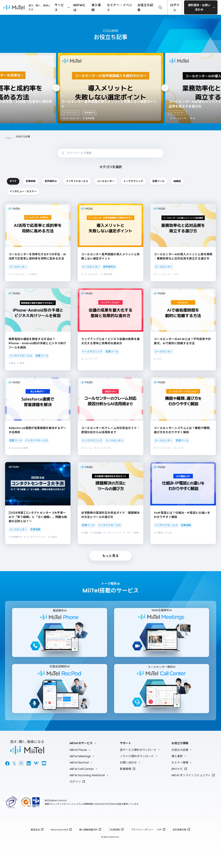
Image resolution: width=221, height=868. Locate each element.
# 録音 (12, 363)
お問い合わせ (128, 769)
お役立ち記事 (144, 7)
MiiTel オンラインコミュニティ (191, 782)
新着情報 (126, 775)
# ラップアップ (89, 359)
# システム (179, 448)
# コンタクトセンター (35, 537)
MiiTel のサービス (81, 750)
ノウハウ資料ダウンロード (137, 763)
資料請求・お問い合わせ (198, 8)
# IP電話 (158, 533)
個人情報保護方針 (88, 836)
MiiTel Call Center (82, 775)
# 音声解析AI (15, 537)
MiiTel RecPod (79, 769)
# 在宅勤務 (96, 533)
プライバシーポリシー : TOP (146, 836)
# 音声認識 (89, 118)
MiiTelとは (87, 7)
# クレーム (87, 448)
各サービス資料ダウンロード (138, 756)
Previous (56, 88)
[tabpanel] (111, 88)
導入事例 (102, 7)
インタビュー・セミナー (152, 191)
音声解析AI (90, 113)
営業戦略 (68, 179)
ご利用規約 (114, 836)
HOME (9, 137)
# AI (192, 118)
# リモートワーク (112, 533)
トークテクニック (26, 191)
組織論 (110, 191)
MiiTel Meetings (80, 763)
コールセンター (70, 113)
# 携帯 (21, 363)
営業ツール (68, 191)
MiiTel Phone (78, 756)
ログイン (172, 8)
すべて (26, 179)
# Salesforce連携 (18, 448)
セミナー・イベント (122, 7)
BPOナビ (177, 775)
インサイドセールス (152, 179)
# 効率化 (33, 275)
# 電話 (85, 533)
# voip (168, 533)
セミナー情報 (180, 769)
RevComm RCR (59, 836)
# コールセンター (72, 118)
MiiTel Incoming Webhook (87, 782)
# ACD (158, 359)
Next (165, 88)
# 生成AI (53, 537)
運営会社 (35, 836)
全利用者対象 (180, 836)
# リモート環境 (131, 533)
